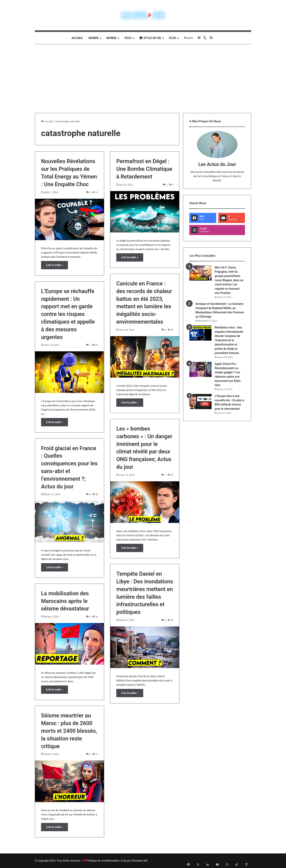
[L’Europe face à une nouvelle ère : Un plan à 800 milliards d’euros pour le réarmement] (200, 402)
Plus (172, 38)
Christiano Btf (139, 861)
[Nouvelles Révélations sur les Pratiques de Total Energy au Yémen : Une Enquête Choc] (69, 220)
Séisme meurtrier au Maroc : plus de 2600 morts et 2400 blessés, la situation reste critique (69, 731)
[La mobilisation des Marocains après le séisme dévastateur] (69, 644)
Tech (128, 38)
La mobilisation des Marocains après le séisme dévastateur (65, 601)
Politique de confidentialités (103, 861)
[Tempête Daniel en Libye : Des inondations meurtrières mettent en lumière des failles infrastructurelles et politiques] (145, 647)
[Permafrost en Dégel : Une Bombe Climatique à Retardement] (145, 212)
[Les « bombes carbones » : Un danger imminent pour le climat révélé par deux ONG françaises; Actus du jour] (145, 502)
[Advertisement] (143, 79)
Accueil (77, 38)
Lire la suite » (55, 265)
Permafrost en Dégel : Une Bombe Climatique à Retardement (144, 169)
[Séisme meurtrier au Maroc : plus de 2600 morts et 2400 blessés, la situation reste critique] (69, 781)
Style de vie (150, 38)
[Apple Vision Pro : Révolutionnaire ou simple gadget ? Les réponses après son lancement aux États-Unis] (200, 369)
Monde (94, 38)
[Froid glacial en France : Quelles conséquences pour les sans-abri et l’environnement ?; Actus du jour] (69, 522)
